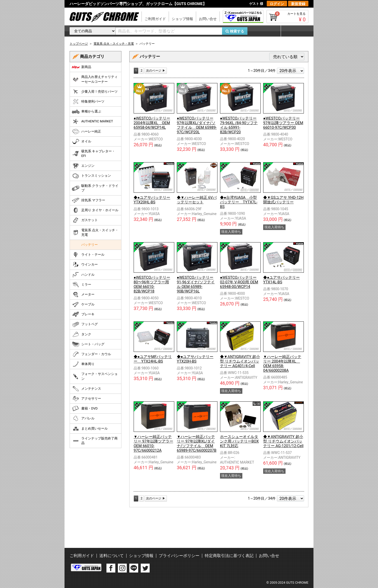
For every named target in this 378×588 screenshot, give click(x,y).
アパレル (83, 418)
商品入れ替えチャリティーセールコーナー (95, 79)
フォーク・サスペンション (95, 376)
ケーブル (83, 304)
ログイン (277, 4)
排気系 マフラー (89, 200)
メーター (83, 295)
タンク (82, 334)
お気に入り (266, 31)
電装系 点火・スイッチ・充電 (95, 232)
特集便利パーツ (88, 102)
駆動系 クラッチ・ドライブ (95, 188)
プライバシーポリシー (179, 556)
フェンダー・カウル (91, 354)
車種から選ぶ (86, 111)
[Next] (156, 71)
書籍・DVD (85, 409)
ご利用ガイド (155, 19)
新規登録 (298, 4)
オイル (82, 141)
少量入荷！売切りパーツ (95, 92)
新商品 (82, 67)
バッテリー (90, 245)
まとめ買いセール (90, 429)
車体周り (83, 364)
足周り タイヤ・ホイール (95, 210)
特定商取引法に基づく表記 (229, 556)
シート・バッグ (88, 344)
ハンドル (83, 275)
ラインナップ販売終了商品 (95, 441)
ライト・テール (88, 255)
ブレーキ (83, 314)
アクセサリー (86, 399)
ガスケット (85, 220)
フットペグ (85, 324)
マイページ (294, 31)
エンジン (83, 166)
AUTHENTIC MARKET (92, 121)
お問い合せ (208, 19)
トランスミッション (91, 176)
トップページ (79, 44)
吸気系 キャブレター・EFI (93, 153)
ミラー (82, 285)
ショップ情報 (182, 19)
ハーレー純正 (86, 132)
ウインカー (85, 265)
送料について (112, 556)
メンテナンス (86, 389)
